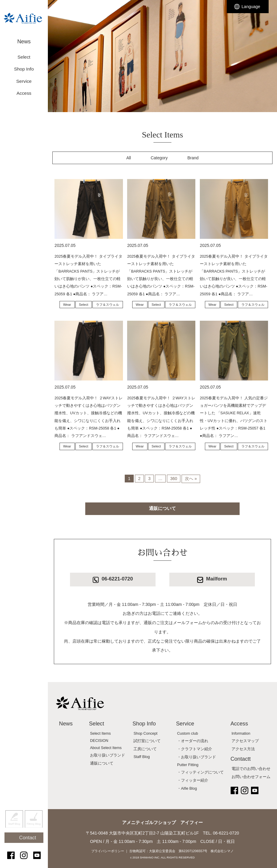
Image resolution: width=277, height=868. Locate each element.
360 (174, 479)
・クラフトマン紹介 (195, 749)
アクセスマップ (245, 741)
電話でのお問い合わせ (251, 769)
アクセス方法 (243, 749)
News (24, 38)
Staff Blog (14, 830)
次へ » (191, 479)
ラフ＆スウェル (108, 305)
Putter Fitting (188, 765)
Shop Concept (145, 733)
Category (159, 158)
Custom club (188, 733)
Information (241, 733)
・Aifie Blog (187, 788)
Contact (27, 845)
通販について (162, 508)
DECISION (99, 741)
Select (84, 305)
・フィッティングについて (200, 772)
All (129, 158)
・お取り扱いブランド (197, 757)
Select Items (100, 733)
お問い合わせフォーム (251, 777)
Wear (67, 305)
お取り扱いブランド (108, 755)
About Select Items (106, 748)
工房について (145, 749)
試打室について (147, 741)
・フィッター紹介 (193, 780)
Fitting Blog (34, 830)
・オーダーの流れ (193, 741)
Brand (193, 158)
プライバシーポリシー (108, 851)
